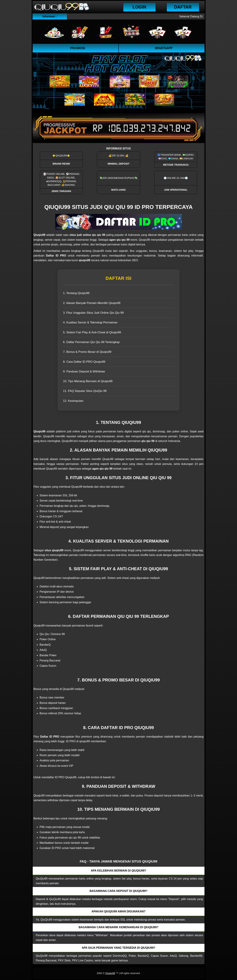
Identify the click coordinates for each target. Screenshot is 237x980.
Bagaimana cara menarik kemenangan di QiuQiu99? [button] (118, 927)
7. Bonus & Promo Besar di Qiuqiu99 (87, 352)
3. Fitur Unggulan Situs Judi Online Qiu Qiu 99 (93, 313)
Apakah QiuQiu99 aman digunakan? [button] (118, 911)
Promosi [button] (78, 48)
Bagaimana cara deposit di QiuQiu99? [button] (119, 891)
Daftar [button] (183, 7)
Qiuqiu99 (110, 973)
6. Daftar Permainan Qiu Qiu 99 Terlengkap (91, 342)
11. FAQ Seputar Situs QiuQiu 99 (85, 391)
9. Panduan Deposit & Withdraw (84, 371)
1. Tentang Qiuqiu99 (76, 293)
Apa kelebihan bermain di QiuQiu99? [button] (118, 871)
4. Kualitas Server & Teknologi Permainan (90, 322)
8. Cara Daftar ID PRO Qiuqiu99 (84, 362)
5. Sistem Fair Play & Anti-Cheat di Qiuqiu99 (92, 332)
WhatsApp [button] (164, 48)
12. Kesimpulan (73, 401)
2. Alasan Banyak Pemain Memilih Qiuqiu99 (92, 303)
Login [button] (139, 7)
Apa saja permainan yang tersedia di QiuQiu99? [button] (119, 948)
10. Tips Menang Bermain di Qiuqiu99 (88, 381)
